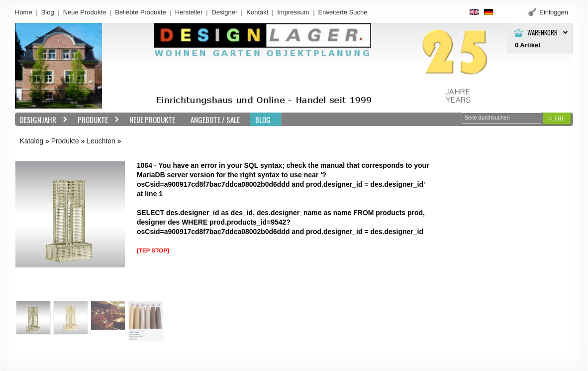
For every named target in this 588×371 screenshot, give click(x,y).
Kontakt (257, 12)
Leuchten (101, 141)
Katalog (32, 141)
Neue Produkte (85, 12)
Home (24, 12)
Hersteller (189, 12)
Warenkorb (542, 33)
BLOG (263, 120)
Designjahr (41, 120)
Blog (48, 12)
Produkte (96, 120)
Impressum (293, 12)
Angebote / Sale (215, 120)
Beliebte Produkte (141, 12)
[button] (557, 118)
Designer (224, 12)
